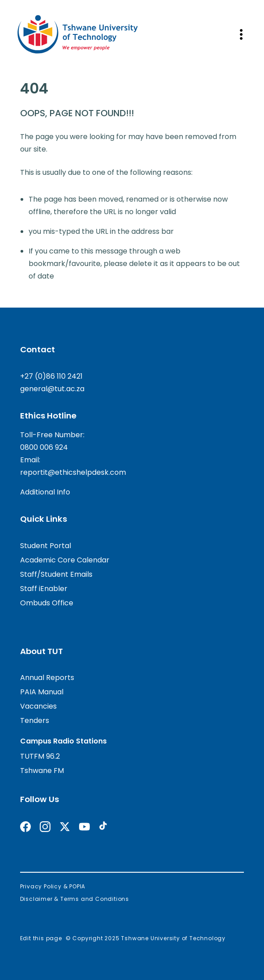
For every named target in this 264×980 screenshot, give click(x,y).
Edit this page (41, 938)
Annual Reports (47, 678)
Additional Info (45, 492)
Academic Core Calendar (65, 560)
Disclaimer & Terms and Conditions (75, 899)
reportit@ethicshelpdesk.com (73, 472)
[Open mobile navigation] (241, 34)
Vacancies (38, 706)
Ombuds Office (47, 603)
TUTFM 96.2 (40, 756)
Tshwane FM (42, 771)
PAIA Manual (42, 692)
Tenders (35, 720)
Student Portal (46, 546)
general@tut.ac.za (52, 389)
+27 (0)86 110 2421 (51, 376)
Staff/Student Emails (56, 574)
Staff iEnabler (44, 589)
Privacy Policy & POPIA (53, 886)
